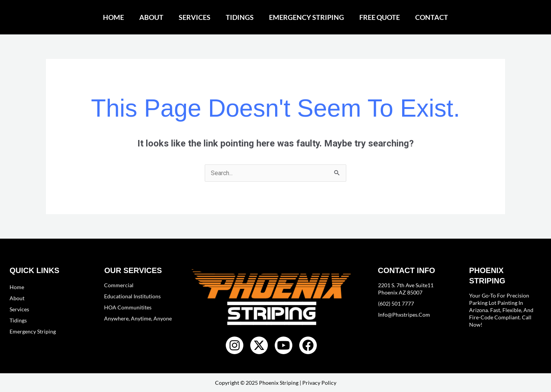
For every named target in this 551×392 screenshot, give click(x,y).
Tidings (240, 17)
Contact (432, 17)
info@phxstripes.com (404, 315)
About (151, 17)
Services (195, 17)
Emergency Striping (306, 17)
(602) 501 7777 (396, 303)
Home (113, 17)
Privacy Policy (319, 383)
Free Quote (380, 17)
